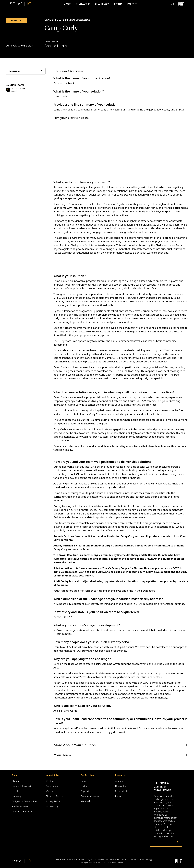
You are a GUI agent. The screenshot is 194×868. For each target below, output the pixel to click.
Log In (172, 4)
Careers (50, 791)
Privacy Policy (53, 801)
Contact (50, 781)
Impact (67, 4)
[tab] (26, 71)
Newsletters (121, 786)
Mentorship (87, 801)
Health (15, 791)
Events (118, 4)
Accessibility (52, 806)
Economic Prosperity (22, 786)
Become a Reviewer (91, 796)
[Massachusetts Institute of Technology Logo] (181, 4)
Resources (121, 775)
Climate (16, 781)
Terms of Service (55, 796)
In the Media (122, 791)
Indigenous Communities (25, 801)
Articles (119, 781)
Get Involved (88, 775)
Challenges (102, 4)
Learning (16, 796)
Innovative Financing (22, 811)
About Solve (53, 775)
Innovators (83, 4)
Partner (132, 4)
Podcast (119, 796)
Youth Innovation (20, 806)
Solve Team (52, 786)
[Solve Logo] (21, 4)
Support (85, 791)
